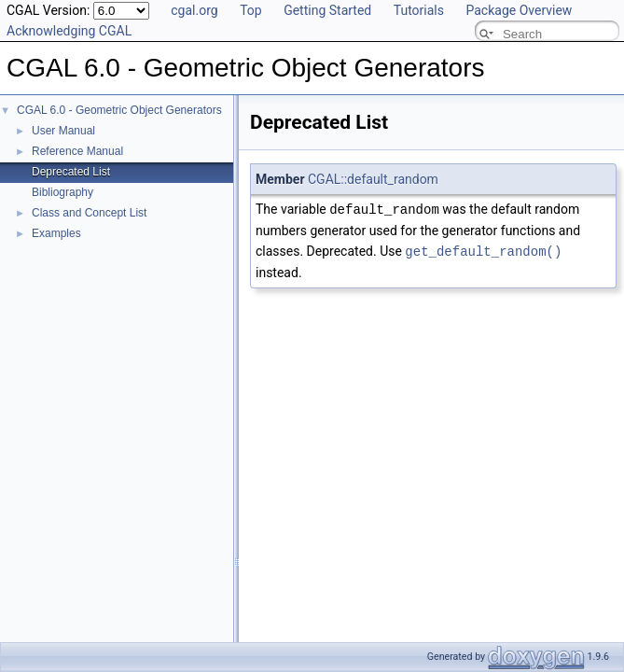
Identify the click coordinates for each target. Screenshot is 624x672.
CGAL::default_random (373, 179)
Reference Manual (77, 151)
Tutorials (419, 10)
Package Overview (519, 10)
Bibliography (62, 192)
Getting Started (327, 10)
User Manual (63, 131)
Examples (56, 233)
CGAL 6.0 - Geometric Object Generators (119, 110)
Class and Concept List (89, 213)
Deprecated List (71, 172)
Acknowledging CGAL (69, 31)
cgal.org (194, 10)
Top (251, 10)
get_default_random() (483, 250)
